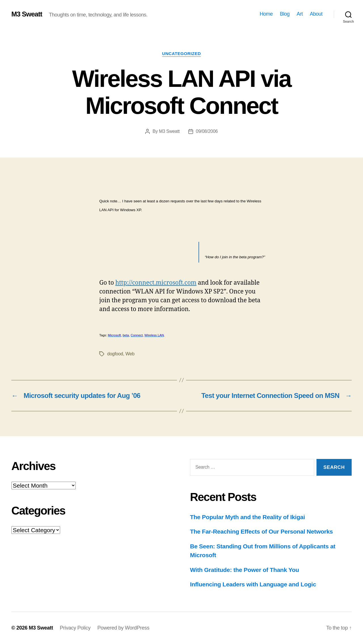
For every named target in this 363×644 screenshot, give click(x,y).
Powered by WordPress (123, 628)
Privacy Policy (75, 628)
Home (266, 14)
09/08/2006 (207, 131)
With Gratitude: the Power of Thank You (244, 570)
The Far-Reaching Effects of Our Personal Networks (261, 531)
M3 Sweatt (27, 14)
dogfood (115, 354)
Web (130, 354)
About (316, 14)
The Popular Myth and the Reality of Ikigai (247, 517)
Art (300, 14)
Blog (285, 14)
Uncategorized (182, 54)
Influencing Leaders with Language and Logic (253, 584)
